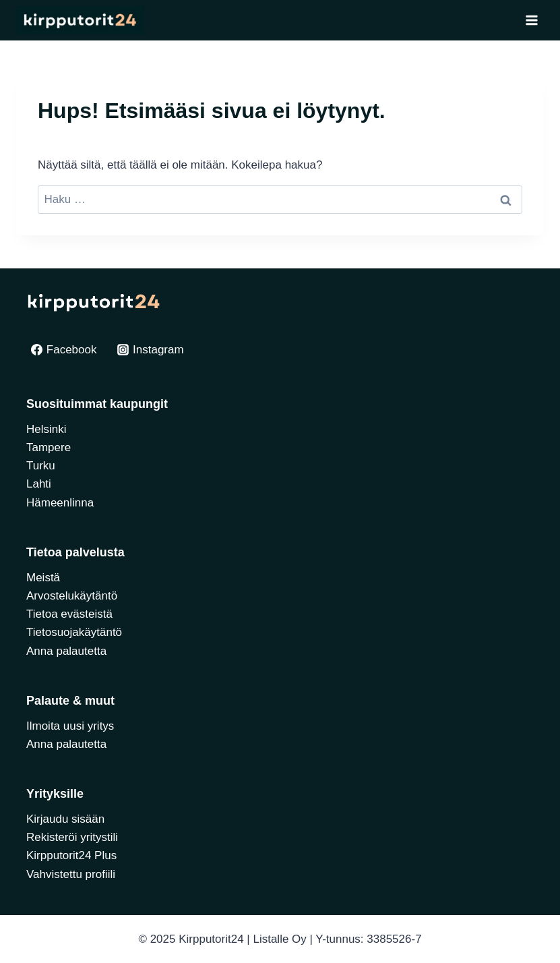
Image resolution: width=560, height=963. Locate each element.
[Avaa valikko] (531, 20)
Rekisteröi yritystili (72, 837)
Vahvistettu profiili (71, 874)
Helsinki (46, 429)
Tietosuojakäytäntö (74, 632)
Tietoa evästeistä (69, 614)
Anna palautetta (66, 651)
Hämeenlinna (60, 503)
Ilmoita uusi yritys (70, 726)
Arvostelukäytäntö (72, 596)
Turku (41, 466)
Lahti (39, 484)
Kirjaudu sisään (65, 819)
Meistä (43, 578)
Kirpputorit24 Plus (71, 855)
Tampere (49, 447)
